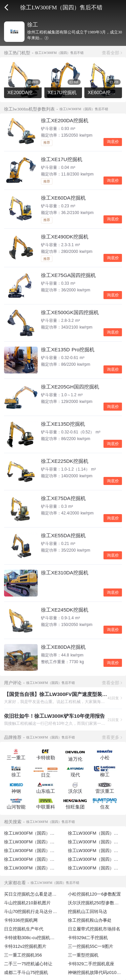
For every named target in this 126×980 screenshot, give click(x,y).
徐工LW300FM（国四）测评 (31, 868)
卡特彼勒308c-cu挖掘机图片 (31, 938)
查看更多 (111, 737)
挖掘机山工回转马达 (88, 912)
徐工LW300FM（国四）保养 (95, 868)
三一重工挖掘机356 (23, 955)
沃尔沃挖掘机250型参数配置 (96, 903)
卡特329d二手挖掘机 (88, 938)
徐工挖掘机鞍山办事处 (90, 920)
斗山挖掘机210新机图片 (27, 903)
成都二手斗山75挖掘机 (26, 972)
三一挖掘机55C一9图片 (91, 946)
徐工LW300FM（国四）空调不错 (36, 859)
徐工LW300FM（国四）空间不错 (36, 851)
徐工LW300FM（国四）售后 (31, 833)
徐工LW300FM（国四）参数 (95, 859)
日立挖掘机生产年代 (24, 929)
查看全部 (111, 53)
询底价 (113, 142)
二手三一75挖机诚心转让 (28, 964)
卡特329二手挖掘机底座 (91, 964)
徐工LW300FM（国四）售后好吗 (36, 842)
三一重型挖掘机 (83, 955)
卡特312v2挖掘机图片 (25, 946)
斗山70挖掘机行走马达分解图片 (35, 912)
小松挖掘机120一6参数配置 (95, 894)
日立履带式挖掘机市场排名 (94, 929)
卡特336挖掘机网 (21, 920)
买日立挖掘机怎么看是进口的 (32, 894)
